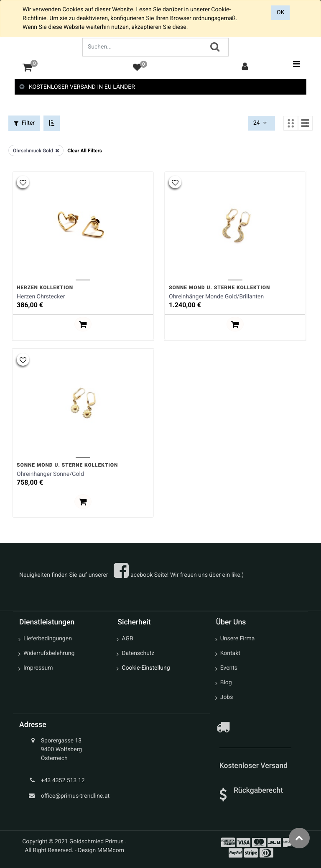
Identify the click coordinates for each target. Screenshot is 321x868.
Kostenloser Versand (255, 765)
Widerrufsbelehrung (49, 653)
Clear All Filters (85, 150)
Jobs (227, 697)
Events (229, 668)
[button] (23, 182)
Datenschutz (138, 653)
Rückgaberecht (258, 790)
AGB (127, 638)
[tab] (160, 87)
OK (280, 13)
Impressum (38, 668)
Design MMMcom (101, 850)
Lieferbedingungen (48, 638)
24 (261, 123)
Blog (226, 682)
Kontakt (230, 653)
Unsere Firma (238, 638)
